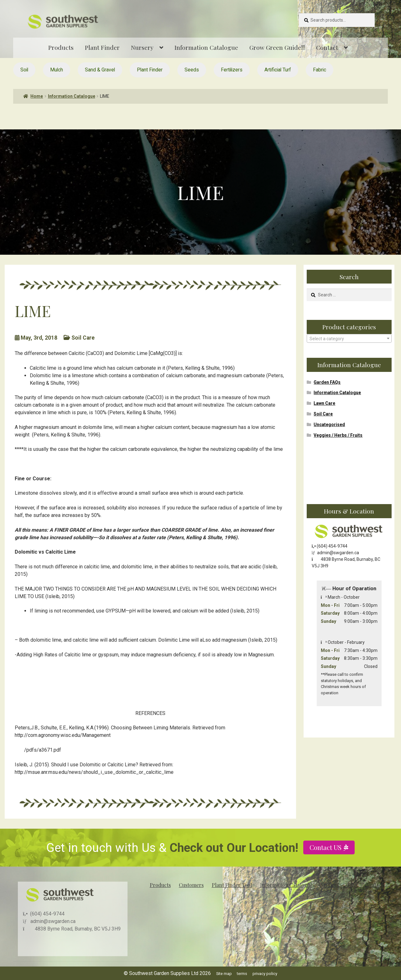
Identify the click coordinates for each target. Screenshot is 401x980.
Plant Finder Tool (232, 885)
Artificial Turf (278, 70)
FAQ (352, 885)
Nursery (142, 47)
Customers (191, 885)
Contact (327, 47)
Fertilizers (232, 70)
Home (37, 96)
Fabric (320, 70)
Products (61, 47)
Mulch (57, 70)
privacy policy (265, 974)
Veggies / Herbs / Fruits (338, 435)
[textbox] (349, 339)
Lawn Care (324, 403)
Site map (224, 974)
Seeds (192, 70)
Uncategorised (329, 425)
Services (330, 885)
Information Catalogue (206, 47)
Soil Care (323, 414)
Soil (24, 70)
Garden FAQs (327, 382)
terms (242, 974)
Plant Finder (102, 47)
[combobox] (349, 338)
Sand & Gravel (100, 70)
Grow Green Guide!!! (277, 47)
